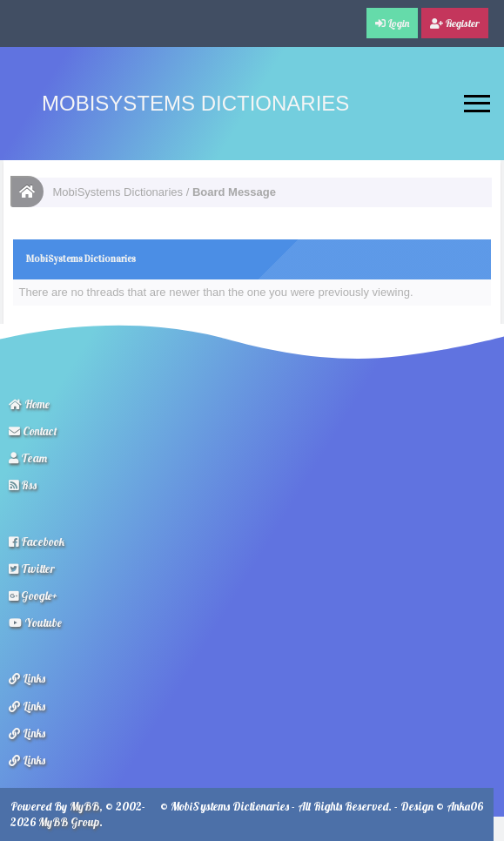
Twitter (32, 569)
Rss (23, 485)
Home (29, 404)
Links (27, 678)
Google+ (33, 595)
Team (28, 458)
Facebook (37, 542)
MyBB (84, 806)
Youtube (35, 622)
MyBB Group (69, 822)
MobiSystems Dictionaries (195, 103)
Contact (33, 431)
